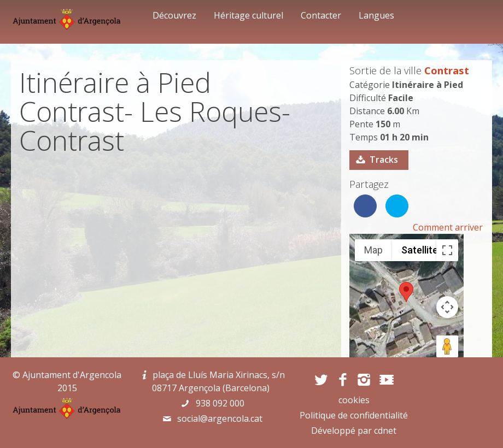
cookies (354, 400)
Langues (376, 15)
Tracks (384, 160)
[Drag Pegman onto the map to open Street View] (447, 346)
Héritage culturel (248, 15)
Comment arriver (448, 227)
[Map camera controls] (447, 307)
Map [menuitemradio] (373, 250)
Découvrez (174, 15)
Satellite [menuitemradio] (420, 250)
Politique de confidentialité (354, 415)
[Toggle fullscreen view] (447, 250)
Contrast (447, 70)
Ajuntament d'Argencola (72, 375)
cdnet (385, 431)
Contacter (321, 15)
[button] (406, 292)
